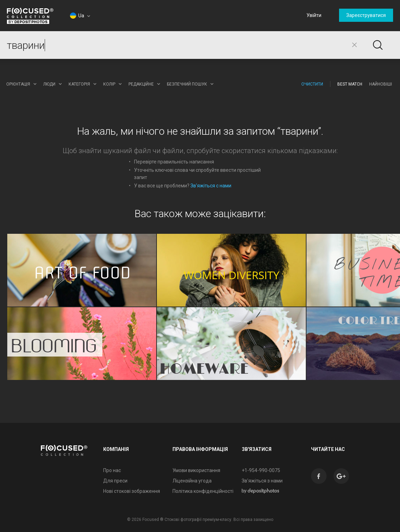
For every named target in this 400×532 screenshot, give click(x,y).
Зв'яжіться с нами (211, 186)
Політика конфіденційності (203, 491)
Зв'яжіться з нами (262, 481)
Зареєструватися (366, 15)
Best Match (350, 84)
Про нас (112, 470)
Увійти (314, 15)
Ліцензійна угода (192, 481)
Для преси (115, 481)
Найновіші (381, 84)
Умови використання (196, 470)
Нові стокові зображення (132, 491)
